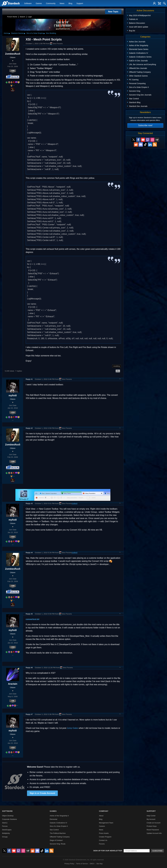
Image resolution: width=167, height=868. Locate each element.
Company (104, 811)
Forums (102, 844)
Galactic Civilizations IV (58, 823)
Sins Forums (56, 44)
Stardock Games (17, 33)
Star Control (54, 830)
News (62, 3)
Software (28, 3)
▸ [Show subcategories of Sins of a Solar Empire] (44, 33)
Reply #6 (29, 668)
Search (22, 17)
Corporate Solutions (9, 819)
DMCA (92, 864)
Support (80, 3)
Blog (70, 3)
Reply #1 (29, 379)
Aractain (13, 684)
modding (117, 366)
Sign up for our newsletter (108, 851)
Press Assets (104, 833)
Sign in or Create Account (42, 793)
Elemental (53, 819)
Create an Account (153, 823)
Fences (5, 826)
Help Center (151, 816)
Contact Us (103, 840)
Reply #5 (29, 614)
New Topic (113, 12)
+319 (13, 412)
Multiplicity (6, 833)
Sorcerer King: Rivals (58, 844)
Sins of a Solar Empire (35, 33)
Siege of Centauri (56, 840)
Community (51, 3)
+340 (13, 71)
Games (39, 3)
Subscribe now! (145, 125)
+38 (13, 701)
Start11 (5, 823)
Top (120, 379)
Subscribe (157, 851)
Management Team (106, 823)
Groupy (5, 837)
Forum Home (12, 17)
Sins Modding (51, 33)
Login (30, 17)
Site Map (99, 864)
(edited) (75, 503)
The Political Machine (58, 833)
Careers (102, 826)
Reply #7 (29, 714)
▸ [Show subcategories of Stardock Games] (25, 33)
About (101, 816)
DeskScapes (7, 830)
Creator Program (105, 837)
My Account (151, 819)
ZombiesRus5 (13, 54)
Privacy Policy (69, 864)
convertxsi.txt (32, 619)
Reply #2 (29, 428)
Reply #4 (29, 553)
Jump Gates (73, 728)
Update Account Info (154, 833)
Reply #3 (29, 503)
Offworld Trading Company (60, 837)
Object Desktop (8, 816)
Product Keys (152, 826)
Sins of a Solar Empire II (59, 826)
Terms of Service (82, 864)
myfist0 (13, 395)
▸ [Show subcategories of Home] (9, 33)
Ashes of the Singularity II (59, 816)
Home (6, 33)
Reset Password (153, 830)
